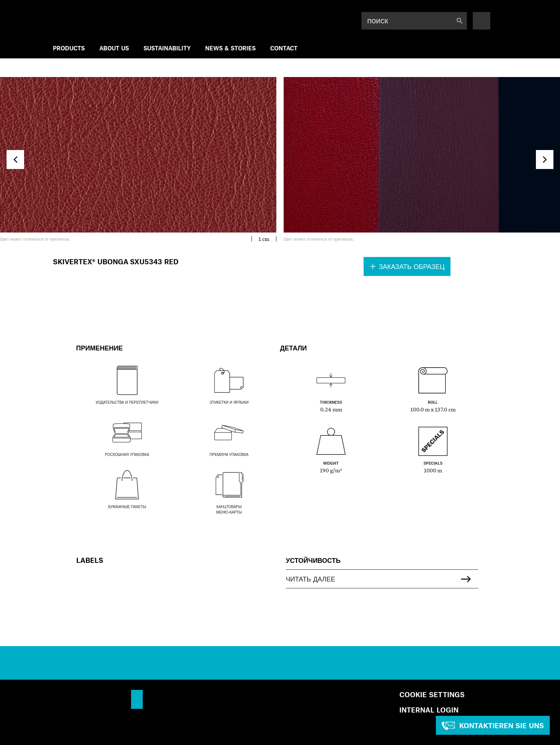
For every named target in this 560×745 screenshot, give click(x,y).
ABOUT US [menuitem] (114, 48)
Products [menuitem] (69, 48)
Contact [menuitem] (284, 48)
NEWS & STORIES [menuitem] (230, 48)
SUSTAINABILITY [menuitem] (167, 48)
